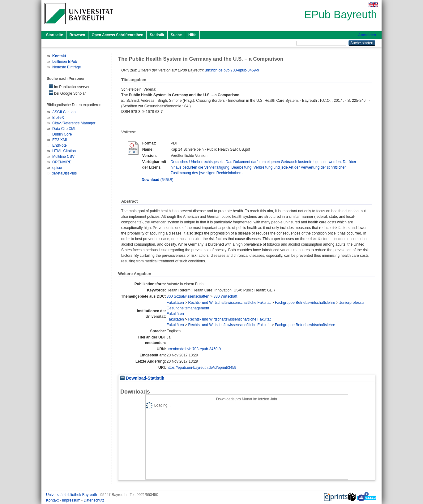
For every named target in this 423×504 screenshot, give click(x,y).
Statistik (157, 35)
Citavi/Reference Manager (74, 123)
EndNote (60, 145)
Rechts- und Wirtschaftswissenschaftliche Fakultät (229, 303)
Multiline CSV (63, 157)
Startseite (55, 35)
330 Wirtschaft (226, 296)
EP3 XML (60, 140)
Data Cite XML (64, 129)
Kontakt (53, 500)
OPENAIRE (62, 162)
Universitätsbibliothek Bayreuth (72, 495)
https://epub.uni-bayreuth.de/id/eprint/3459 (202, 368)
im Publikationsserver (69, 86)
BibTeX (58, 118)
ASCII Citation (64, 112)
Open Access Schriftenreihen (117, 35)
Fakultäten (175, 303)
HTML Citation (64, 151)
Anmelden (367, 35)
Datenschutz (94, 500)
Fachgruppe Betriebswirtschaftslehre (305, 303)
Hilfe (192, 35)
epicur (57, 168)
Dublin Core (62, 134)
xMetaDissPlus (64, 173)
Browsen (77, 35)
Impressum (72, 500)
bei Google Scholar (67, 93)
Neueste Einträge (67, 67)
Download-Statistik (142, 378)
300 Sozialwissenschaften (188, 296)
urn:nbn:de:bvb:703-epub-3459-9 (232, 70)
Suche (176, 35)
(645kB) (158, 180)
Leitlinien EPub (65, 62)
